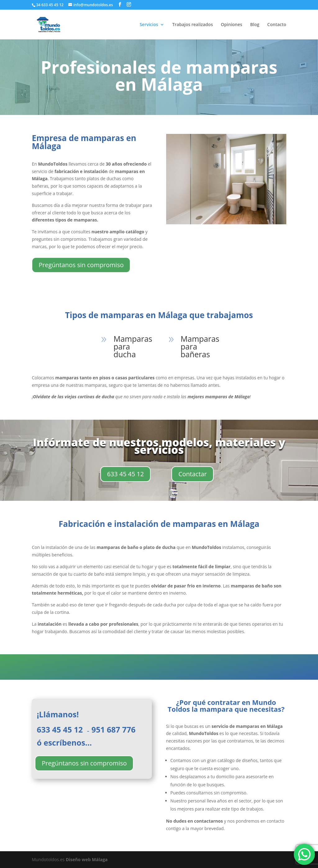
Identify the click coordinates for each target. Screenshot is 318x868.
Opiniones (232, 25)
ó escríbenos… (64, 743)
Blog (255, 25)
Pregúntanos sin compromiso (81, 265)
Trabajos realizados (193, 25)
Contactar (192, 474)
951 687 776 (115, 729)
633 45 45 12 (126, 474)
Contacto (277, 25)
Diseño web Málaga (87, 859)
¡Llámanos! (58, 715)
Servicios (149, 25)
